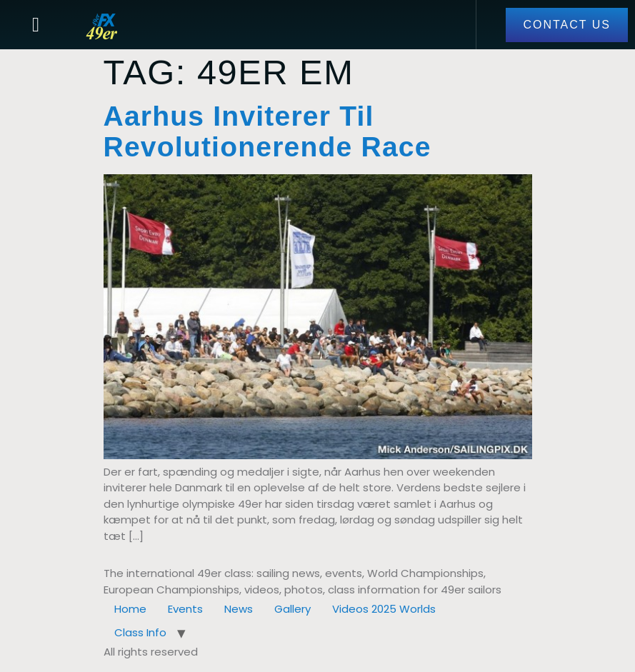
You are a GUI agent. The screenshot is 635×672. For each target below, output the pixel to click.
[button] (36, 25)
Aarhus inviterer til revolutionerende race (267, 131)
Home (130, 609)
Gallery (292, 609)
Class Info (140, 632)
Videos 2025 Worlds (384, 609)
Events (185, 609)
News (239, 609)
